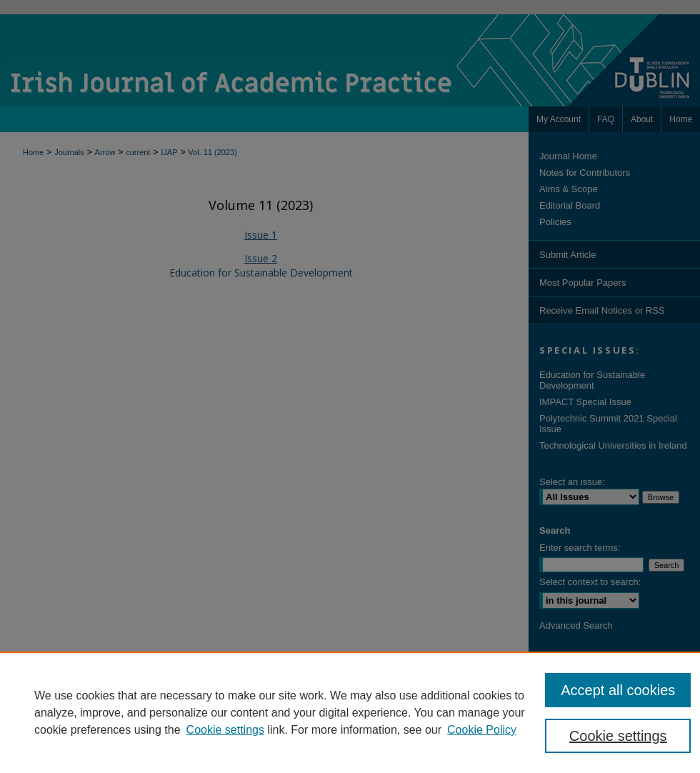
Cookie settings (225, 730)
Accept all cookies (618, 690)
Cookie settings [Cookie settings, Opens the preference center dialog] (618, 736)
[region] (350, 712)
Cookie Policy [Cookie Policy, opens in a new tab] (482, 730)
